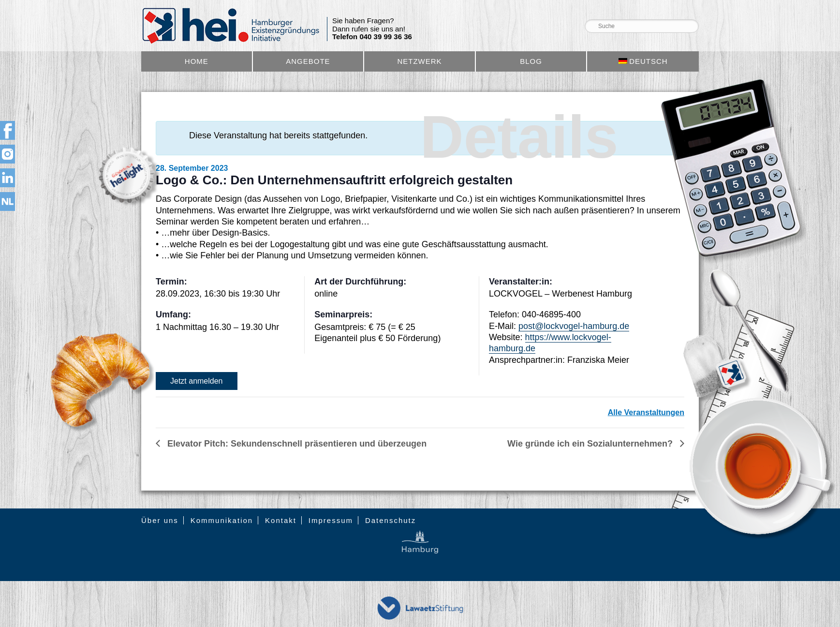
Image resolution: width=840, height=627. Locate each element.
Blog (531, 61)
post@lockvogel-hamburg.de (574, 326)
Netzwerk (419, 61)
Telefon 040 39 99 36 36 (372, 37)
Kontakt (281, 520)
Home (197, 61)
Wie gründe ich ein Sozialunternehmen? (591, 444)
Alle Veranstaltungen (646, 412)
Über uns (160, 520)
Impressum (331, 520)
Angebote (308, 61)
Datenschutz (391, 520)
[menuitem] (643, 61)
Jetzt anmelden (197, 381)
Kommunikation (222, 520)
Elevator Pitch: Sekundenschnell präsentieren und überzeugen (296, 444)
